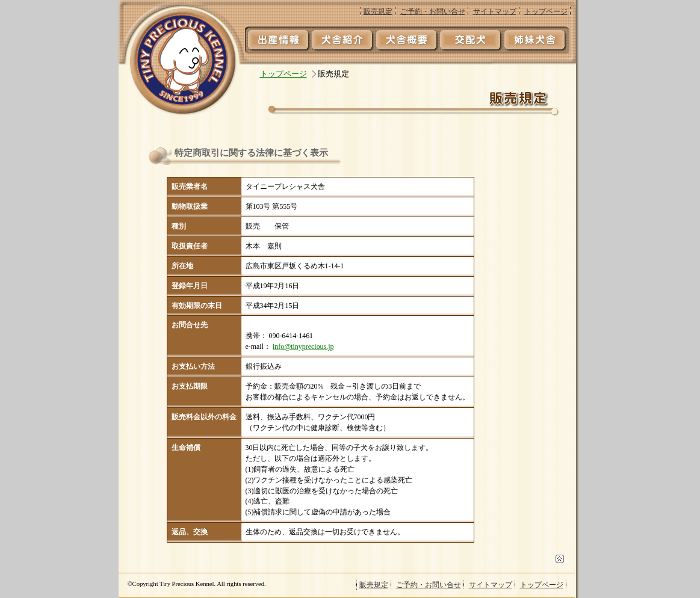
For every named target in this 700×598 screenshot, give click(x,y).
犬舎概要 (407, 39)
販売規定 (378, 11)
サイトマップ (495, 11)
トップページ (546, 11)
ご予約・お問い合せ (433, 11)
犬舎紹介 (342, 39)
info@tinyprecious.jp (303, 347)
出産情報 (277, 39)
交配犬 (472, 39)
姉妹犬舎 (537, 39)
